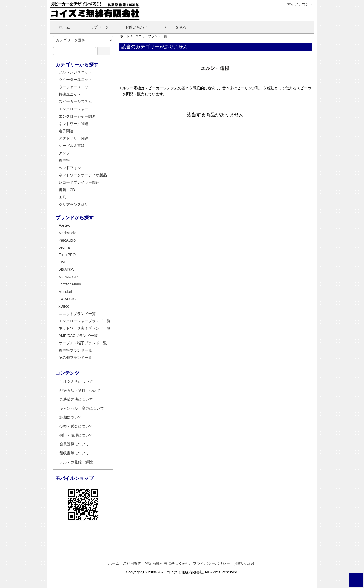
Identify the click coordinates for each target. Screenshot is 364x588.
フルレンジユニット (75, 72)
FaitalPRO (67, 255)
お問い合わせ (133, 27)
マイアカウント (297, 4)
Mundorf (65, 291)
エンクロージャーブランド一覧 (85, 321)
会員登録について (74, 444)
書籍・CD (67, 190)
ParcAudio (67, 240)
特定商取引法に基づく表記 (167, 563)
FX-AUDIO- (68, 299)
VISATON (67, 270)
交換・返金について (76, 426)
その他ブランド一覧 (75, 358)
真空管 (64, 160)
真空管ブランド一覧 (75, 350)
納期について (71, 417)
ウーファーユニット (75, 87)
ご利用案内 (132, 563)
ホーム (61, 27)
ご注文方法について (76, 382)
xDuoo (64, 306)
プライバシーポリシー (211, 563)
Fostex (64, 225)
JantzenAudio (70, 284)
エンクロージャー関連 (77, 116)
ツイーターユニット (75, 80)
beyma (64, 247)
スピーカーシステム (75, 101)
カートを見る (171, 27)
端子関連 (66, 131)
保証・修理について (76, 435)
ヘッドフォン (70, 168)
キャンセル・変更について (82, 408)
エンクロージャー (73, 109)
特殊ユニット (70, 94)
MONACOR (68, 277)
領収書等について (74, 453)
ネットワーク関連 (73, 124)
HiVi (62, 262)
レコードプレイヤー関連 (79, 182)
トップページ (94, 27)
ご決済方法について (76, 399)
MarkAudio (68, 233)
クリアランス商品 (73, 205)
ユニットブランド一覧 (151, 36)
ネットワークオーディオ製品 (83, 175)
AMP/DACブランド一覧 (78, 336)
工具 (62, 197)
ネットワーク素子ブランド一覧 (85, 328)
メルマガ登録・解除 (76, 462)
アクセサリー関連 (73, 138)
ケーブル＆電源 (72, 146)
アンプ (64, 153)
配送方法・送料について (80, 391)
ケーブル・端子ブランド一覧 (83, 343)
